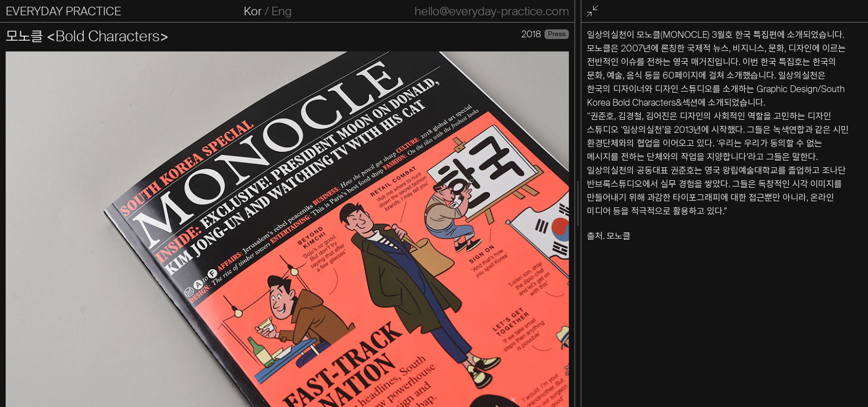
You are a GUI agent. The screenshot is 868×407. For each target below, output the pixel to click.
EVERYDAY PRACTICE (63, 11)
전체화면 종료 (594, 12)
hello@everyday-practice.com (492, 11)
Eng (282, 11)
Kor (253, 11)
